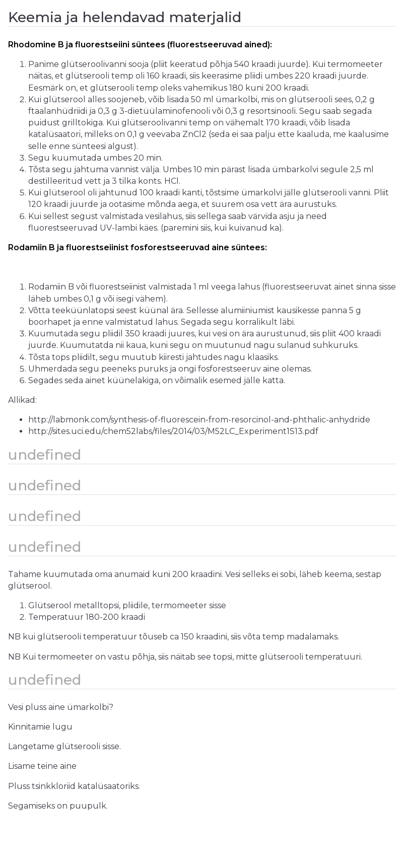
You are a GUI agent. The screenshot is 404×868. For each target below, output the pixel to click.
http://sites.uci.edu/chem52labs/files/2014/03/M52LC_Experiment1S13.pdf (173, 431)
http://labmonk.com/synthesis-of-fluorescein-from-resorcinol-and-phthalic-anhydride (199, 420)
